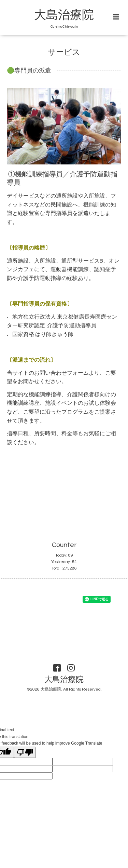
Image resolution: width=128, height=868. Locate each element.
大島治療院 (64, 15)
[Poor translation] (25, 752)
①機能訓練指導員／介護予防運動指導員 (62, 178)
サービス (64, 52)
